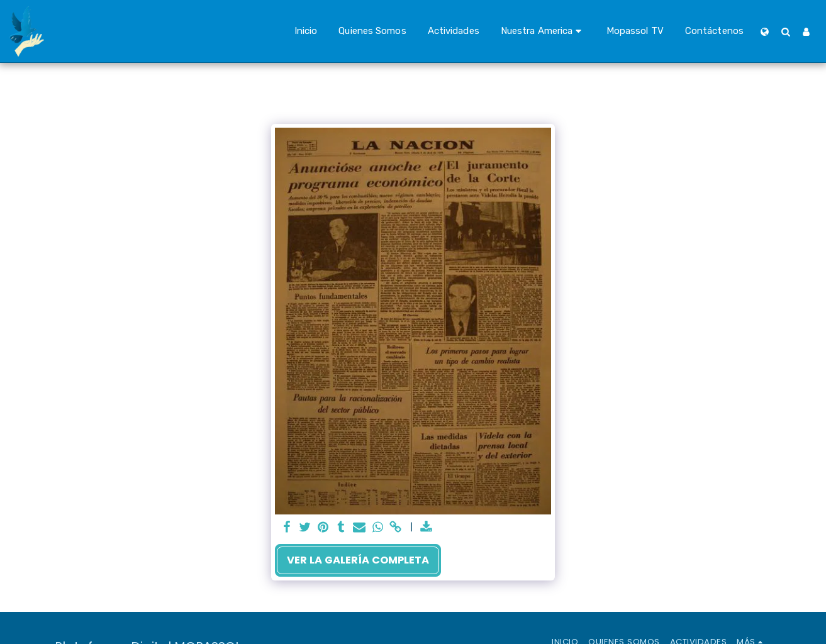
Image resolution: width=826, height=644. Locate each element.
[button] (543, 31)
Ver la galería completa (358, 560)
